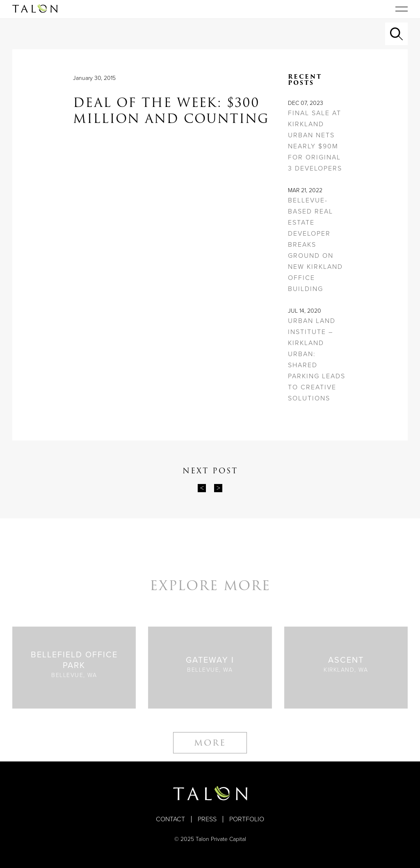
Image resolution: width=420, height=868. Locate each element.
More (210, 747)
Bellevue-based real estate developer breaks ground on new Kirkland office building (315, 245)
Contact (170, 819)
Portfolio (247, 819)
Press (207, 819)
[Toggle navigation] (402, 9)
